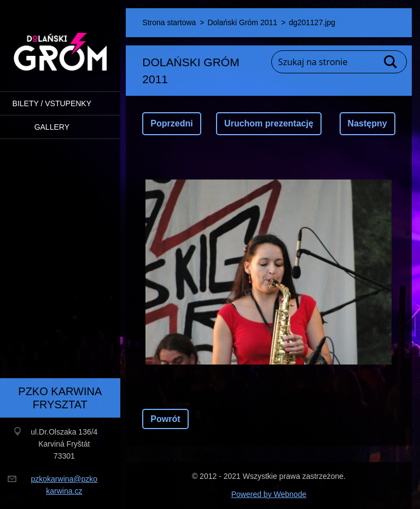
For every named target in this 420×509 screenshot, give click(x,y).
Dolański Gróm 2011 (242, 22)
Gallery (52, 127)
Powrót (165, 419)
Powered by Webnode (269, 494)
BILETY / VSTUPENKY (52, 103)
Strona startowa (169, 22)
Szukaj (391, 62)
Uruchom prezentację (269, 123)
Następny (367, 123)
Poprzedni (171, 123)
